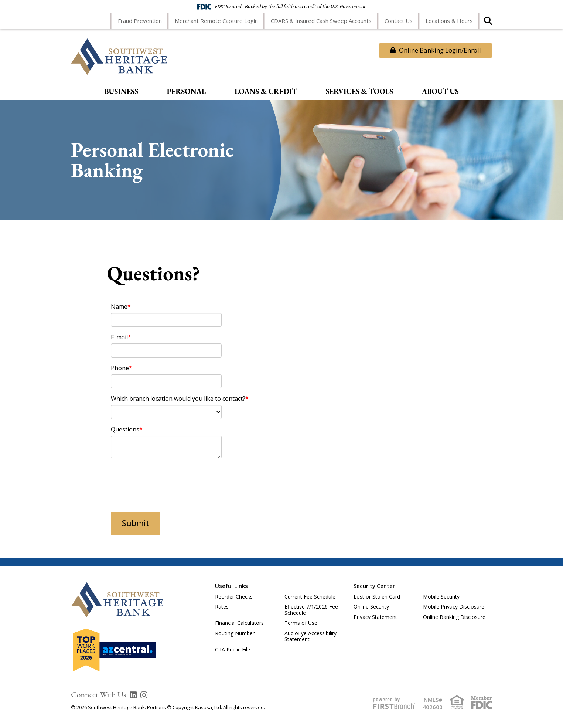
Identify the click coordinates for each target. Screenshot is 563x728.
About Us (440, 92)
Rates (222, 607)
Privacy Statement (375, 617)
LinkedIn (133, 695)
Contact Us (399, 21)
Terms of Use (301, 623)
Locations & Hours (449, 21)
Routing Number (235, 633)
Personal (187, 92)
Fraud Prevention (140, 21)
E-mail (119, 337)
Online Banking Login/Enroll (436, 50)
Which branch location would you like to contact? (178, 399)
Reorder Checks (234, 597)
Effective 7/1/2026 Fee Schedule (311, 610)
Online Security (371, 607)
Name (119, 307)
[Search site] (488, 23)
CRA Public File (233, 649)
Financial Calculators (239, 623)
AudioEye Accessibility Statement (310, 636)
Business (121, 92)
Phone (120, 368)
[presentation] (167, 481)
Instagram (144, 695)
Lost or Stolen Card (377, 597)
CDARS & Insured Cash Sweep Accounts (321, 21)
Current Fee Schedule (310, 597)
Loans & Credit (266, 92)
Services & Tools (360, 92)
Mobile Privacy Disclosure (454, 607)
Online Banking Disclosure (454, 617)
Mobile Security (441, 597)
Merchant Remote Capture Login (216, 21)
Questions (125, 429)
